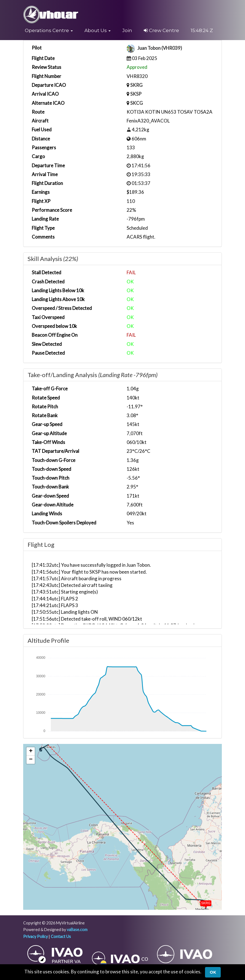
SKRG (136, 85)
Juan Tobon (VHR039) (160, 48)
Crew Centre (161, 30)
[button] (49, 30)
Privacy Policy (35, 936)
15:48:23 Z (202, 30)
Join (127, 30)
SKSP (136, 94)
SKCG (137, 103)
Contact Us (61, 936)
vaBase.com (77, 930)
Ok (213, 972)
